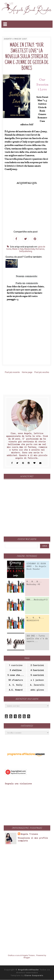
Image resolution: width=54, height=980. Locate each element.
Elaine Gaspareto (34, 975)
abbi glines (37, 690)
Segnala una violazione (18, 784)
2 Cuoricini (37, 665)
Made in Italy (18, 249)
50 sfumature (16, 680)
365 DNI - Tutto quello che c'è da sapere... (37, 638)
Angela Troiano (29, 834)
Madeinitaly (30, 249)
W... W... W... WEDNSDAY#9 (35, 619)
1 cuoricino (16, 665)
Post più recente (12, 372)
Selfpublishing (26, 251)
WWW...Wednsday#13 (37, 600)
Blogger (27, 958)
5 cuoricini (37, 675)
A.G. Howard (16, 690)
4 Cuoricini (37, 670)
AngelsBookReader (29, 970)
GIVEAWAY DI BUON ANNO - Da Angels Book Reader (36, 566)
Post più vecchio (42, 372)
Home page (27, 372)
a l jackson (37, 680)
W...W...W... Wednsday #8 (34, 583)
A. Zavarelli (37, 685)
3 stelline (16, 670)
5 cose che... (16, 675)
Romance (40, 249)
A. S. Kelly (16, 685)
